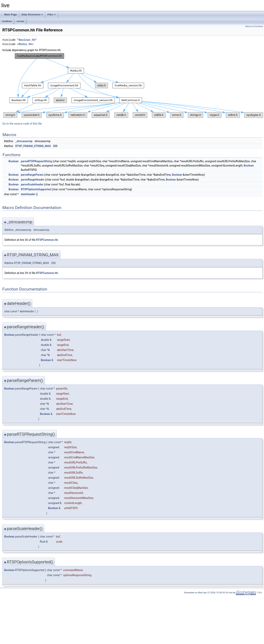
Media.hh (25, 44)
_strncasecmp (24, 141)
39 (26, 273)
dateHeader (28, 194)
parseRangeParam (32, 175)
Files (52, 15)
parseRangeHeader (33, 180)
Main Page (11, 15)
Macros (249, 26)
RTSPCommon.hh (47, 240)
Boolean (14, 161)
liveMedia (7, 21)
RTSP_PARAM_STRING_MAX (33, 146)
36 (26, 240)
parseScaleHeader (32, 184)
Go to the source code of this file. (22, 124)
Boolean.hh (27, 40)
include (21, 21)
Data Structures (32, 15)
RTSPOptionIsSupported (36, 189)
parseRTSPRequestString (37, 161)
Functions (258, 26)
